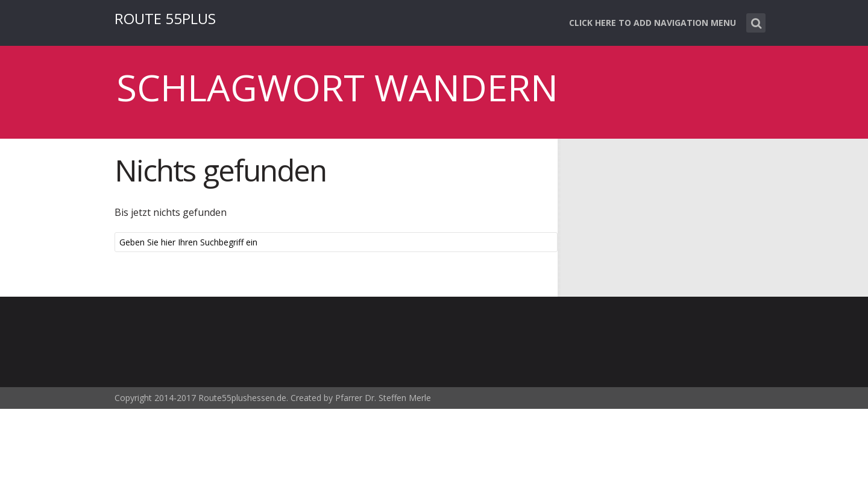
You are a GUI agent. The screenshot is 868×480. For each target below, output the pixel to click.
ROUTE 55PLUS (165, 18)
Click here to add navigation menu (653, 23)
